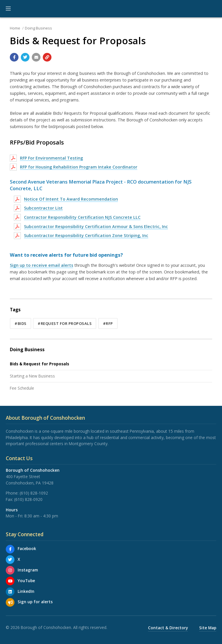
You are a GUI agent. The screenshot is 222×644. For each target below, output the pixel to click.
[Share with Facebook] (14, 57)
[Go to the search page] (213, 9)
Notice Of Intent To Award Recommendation (71, 199)
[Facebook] (10, 549)
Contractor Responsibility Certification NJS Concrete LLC (82, 217)
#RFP (108, 323)
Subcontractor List (43, 208)
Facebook (27, 548)
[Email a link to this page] (36, 57)
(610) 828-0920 (28, 499)
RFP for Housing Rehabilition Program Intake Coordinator (79, 167)
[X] (10, 560)
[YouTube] (10, 581)
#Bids (21, 323)
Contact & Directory (168, 628)
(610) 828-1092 (34, 493)
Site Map (208, 628)
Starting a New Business (32, 376)
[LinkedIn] (10, 592)
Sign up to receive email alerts (41, 265)
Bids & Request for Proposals (39, 364)
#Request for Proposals (65, 323)
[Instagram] (10, 570)
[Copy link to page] (47, 57)
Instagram (28, 570)
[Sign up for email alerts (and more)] (10, 602)
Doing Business (38, 28)
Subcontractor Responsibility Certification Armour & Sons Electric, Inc (96, 226)
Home (15, 28)
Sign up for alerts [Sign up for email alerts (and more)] (35, 602)
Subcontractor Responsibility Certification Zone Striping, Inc (86, 235)
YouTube (26, 581)
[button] (8, 9)
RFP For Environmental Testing (51, 158)
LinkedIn (26, 591)
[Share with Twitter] (25, 57)
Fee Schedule (22, 388)
